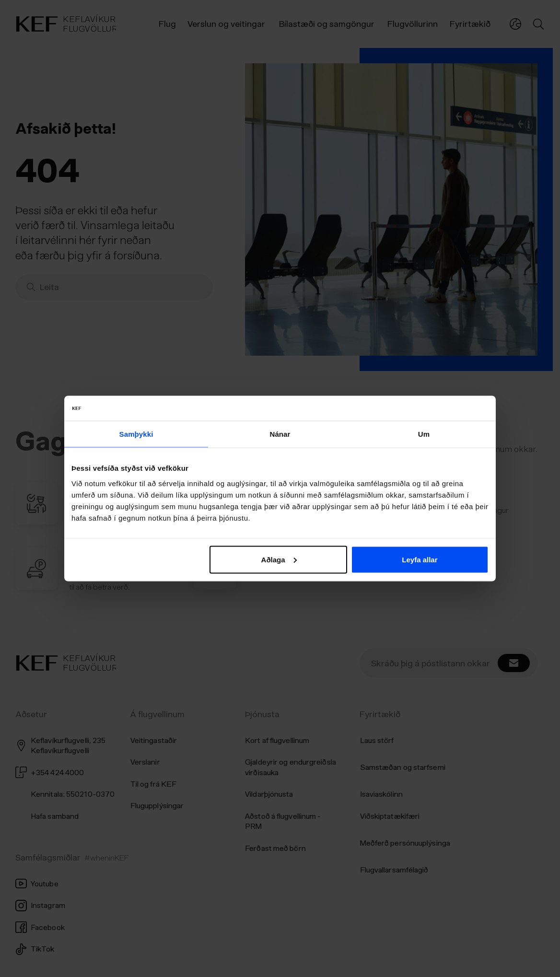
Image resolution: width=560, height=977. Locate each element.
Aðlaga (279, 559)
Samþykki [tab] (136, 434)
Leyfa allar (420, 559)
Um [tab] (424, 434)
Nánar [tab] (280, 434)
